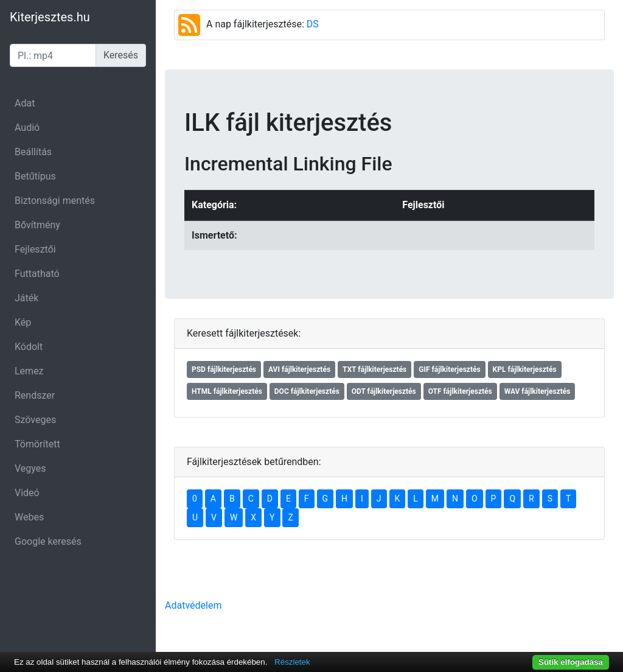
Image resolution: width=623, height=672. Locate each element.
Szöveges (35, 420)
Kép (23, 322)
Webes (29, 517)
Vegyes (30, 468)
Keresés (121, 55)
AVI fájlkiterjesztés (299, 369)
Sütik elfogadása (571, 662)
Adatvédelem (193, 605)
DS (313, 24)
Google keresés (48, 541)
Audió (27, 128)
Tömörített (37, 444)
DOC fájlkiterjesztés (307, 391)
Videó (27, 493)
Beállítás (33, 152)
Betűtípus (35, 176)
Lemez (29, 371)
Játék (26, 298)
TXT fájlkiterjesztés (374, 369)
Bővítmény (37, 225)
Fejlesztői (35, 249)
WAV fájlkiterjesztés (538, 391)
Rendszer (35, 395)
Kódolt (29, 347)
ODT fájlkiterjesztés (384, 391)
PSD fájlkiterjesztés (224, 369)
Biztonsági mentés (55, 201)
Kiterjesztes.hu (50, 17)
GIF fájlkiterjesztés (449, 369)
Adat (25, 103)
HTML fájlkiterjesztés (227, 391)
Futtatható (37, 274)
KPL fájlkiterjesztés (525, 369)
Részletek (292, 662)
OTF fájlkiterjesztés (460, 391)
